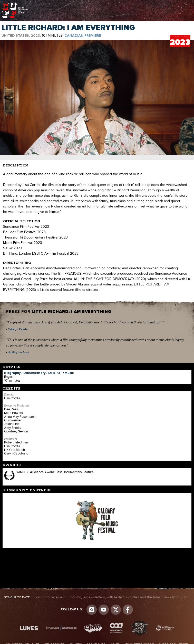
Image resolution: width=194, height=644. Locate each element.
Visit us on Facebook (128, 610)
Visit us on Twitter (116, 610)
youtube (104, 610)
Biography (12, 373)
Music (69, 373)
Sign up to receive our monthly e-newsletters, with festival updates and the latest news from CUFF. (97, 597)
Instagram (92, 610)
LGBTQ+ (55, 373)
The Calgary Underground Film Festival (15, 4)
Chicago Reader (18, 329)
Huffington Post (18, 352)
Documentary (35, 373)
